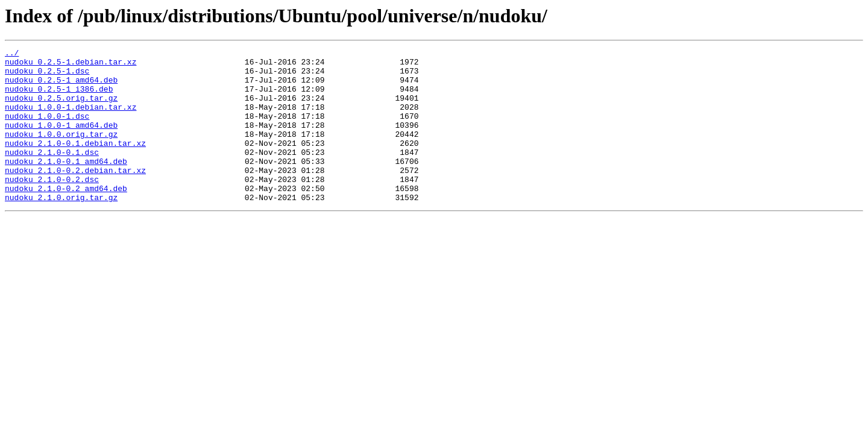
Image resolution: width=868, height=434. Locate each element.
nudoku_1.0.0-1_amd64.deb (61, 141)
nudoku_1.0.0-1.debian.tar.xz (71, 119)
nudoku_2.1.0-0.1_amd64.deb (66, 184)
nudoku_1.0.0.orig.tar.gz (61, 152)
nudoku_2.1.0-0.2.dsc (52, 206)
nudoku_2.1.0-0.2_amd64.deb (66, 217)
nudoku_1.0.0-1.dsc (47, 130)
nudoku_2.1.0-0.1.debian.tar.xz (75, 163)
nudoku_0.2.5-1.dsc (47, 76)
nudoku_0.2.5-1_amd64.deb (61, 87)
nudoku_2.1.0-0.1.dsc (52, 174)
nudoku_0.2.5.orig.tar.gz (61, 108)
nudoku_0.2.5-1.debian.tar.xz (71, 65)
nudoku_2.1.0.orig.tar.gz (61, 228)
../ (12, 54)
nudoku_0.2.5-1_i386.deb (59, 98)
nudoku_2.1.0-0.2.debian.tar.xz (75, 195)
